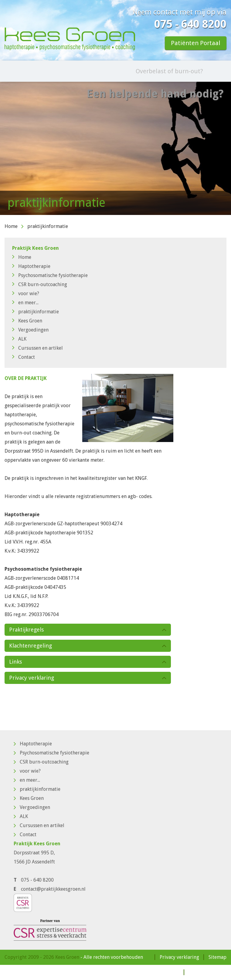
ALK (19, 339)
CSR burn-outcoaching (40, 284)
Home (11, 226)
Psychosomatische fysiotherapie (50, 275)
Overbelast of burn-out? (169, 71)
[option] (115, 148)
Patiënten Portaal (196, 43)
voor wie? (26, 294)
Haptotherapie (31, 266)
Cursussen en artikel (37, 348)
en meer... (25, 303)
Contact (24, 357)
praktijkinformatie (36, 312)
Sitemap (217, 957)
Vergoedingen (30, 330)
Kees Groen (27, 321)
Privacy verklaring (179, 957)
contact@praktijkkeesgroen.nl (53, 889)
